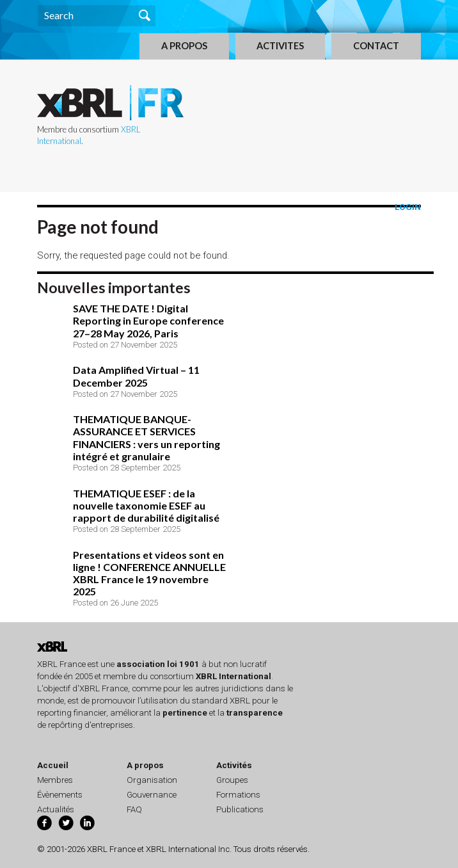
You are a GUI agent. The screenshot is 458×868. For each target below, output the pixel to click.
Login (408, 207)
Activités (234, 765)
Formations (238, 795)
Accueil (53, 765)
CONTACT (376, 46)
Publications (240, 809)
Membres (55, 780)
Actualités (56, 809)
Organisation (152, 780)
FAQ (134, 809)
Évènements (60, 795)
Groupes (232, 780)
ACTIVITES (280, 46)
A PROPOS (184, 46)
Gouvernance (152, 795)
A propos (145, 765)
